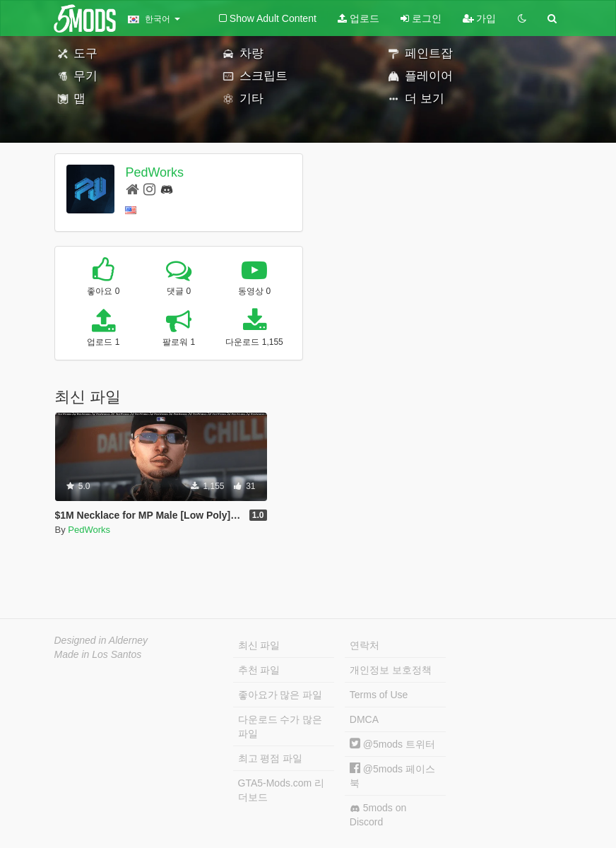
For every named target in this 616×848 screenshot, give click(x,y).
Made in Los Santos (98, 654)
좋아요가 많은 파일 (280, 695)
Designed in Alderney (101, 640)
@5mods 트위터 (392, 744)
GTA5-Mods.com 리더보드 (282, 790)
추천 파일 (259, 670)
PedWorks (154, 172)
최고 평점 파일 (271, 758)
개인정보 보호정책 (391, 670)
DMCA (364, 719)
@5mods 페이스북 (392, 776)
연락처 (365, 645)
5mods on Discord (378, 815)
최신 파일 (259, 645)
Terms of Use (379, 695)
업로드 (359, 18)
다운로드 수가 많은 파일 (280, 726)
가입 (480, 18)
